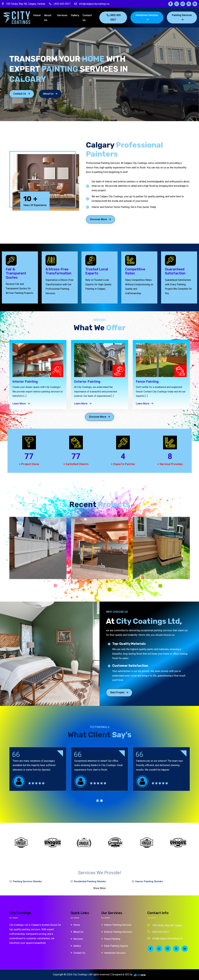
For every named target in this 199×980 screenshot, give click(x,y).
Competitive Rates (135, 271)
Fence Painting (147, 382)
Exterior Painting (87, 382)
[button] (98, 801)
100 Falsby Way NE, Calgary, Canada (23, 4)
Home (38, 15)
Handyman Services (147, 17)
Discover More (100, 219)
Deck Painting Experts (115, 946)
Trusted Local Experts (97, 271)
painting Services (182, 17)
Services (63, 15)
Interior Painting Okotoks (147, 881)
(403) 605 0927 (60, 4)
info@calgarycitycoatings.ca (92, 4)
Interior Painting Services (116, 925)
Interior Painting (25, 382)
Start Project (119, 692)
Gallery (76, 15)
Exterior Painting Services (117, 932)
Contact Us (88, 18)
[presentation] (10, 74)
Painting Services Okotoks (26, 881)
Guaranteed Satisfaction (175, 271)
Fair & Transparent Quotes (16, 273)
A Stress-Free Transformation (58, 271)
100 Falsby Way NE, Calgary (165, 925)
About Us (48, 18)
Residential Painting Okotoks (88, 881)
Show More (99, 888)
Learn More (21, 404)
